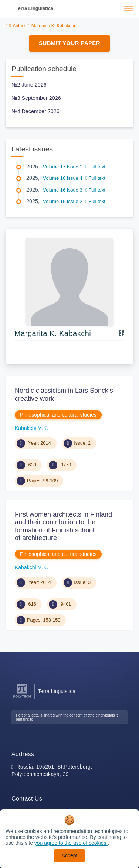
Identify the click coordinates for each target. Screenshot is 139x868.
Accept (70, 855)
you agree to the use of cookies (71, 843)
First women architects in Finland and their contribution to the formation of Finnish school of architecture (63, 526)
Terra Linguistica (34, 8)
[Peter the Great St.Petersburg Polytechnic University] (22, 698)
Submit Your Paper (69, 43)
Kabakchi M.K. (31, 428)
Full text (95, 167)
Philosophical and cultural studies (58, 415)
